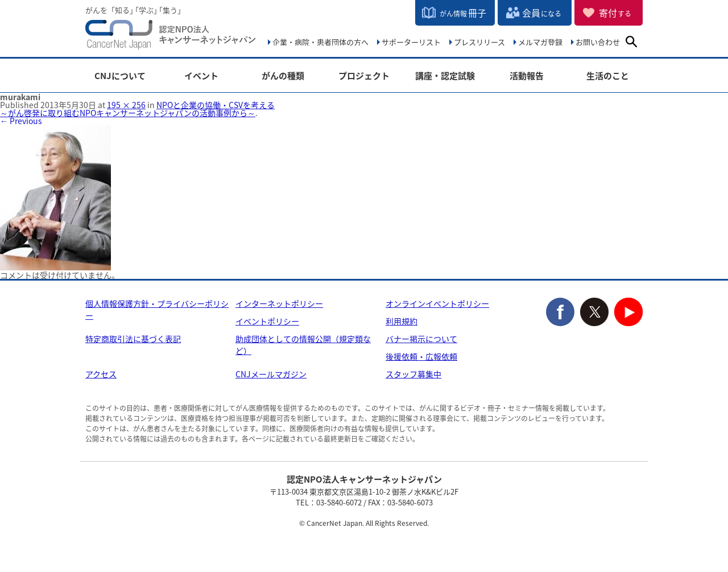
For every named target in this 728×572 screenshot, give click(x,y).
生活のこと (608, 76)
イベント (201, 76)
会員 (542, 13)
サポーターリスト (411, 42)
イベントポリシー (267, 321)
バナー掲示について (421, 339)
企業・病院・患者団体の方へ (320, 42)
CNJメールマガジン (271, 374)
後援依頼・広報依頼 (421, 356)
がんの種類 (283, 76)
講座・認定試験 (445, 76)
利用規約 (402, 321)
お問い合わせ (598, 42)
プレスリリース (479, 42)
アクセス (101, 374)
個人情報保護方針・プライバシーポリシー (157, 309)
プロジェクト (364, 76)
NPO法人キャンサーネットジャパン (171, 37)
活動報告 (527, 76)
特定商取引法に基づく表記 (133, 339)
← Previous (21, 121)
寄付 (615, 13)
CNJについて (120, 76)
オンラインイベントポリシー (437, 303)
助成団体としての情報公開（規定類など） (303, 345)
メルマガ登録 (540, 42)
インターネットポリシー (279, 303)
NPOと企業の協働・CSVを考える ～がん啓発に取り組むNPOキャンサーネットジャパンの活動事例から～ (137, 109)
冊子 (463, 13)
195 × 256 (126, 105)
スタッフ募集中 (413, 374)
